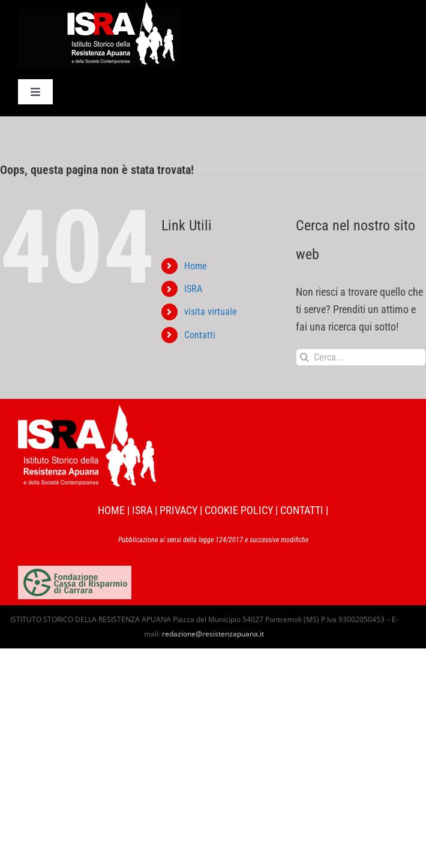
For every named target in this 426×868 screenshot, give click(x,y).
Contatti (200, 335)
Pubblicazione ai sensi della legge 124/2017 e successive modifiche (213, 540)
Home (196, 266)
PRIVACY (178, 510)
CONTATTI (302, 510)
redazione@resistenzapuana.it (213, 634)
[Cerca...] (361, 357)
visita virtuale (211, 312)
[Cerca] (304, 357)
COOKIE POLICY (239, 510)
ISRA (193, 289)
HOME (111, 510)
